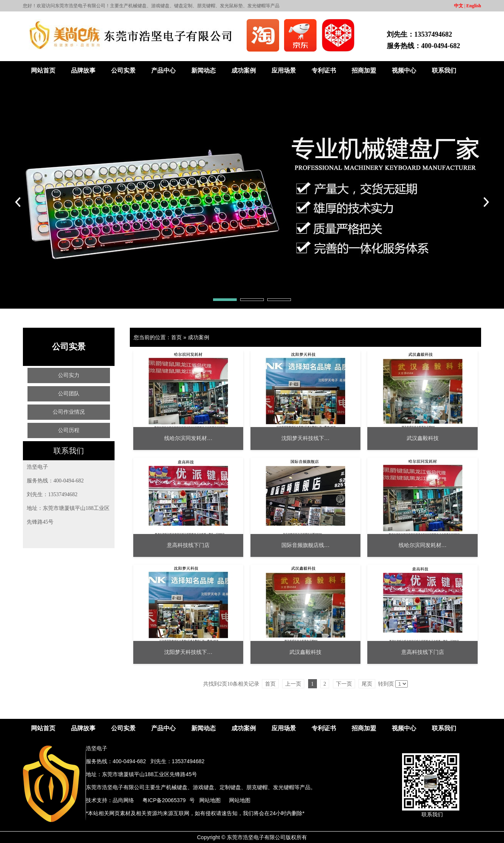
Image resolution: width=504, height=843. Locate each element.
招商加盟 (364, 70)
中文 (459, 6)
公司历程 (69, 430)
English (474, 6)
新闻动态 (204, 70)
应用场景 (284, 70)
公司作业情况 (69, 412)
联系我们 (444, 70)
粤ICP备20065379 (164, 800)
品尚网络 (123, 800)
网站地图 (210, 800)
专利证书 (324, 70)
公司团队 (69, 394)
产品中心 (163, 70)
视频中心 (404, 70)
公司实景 (123, 70)
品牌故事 (83, 70)
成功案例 (244, 70)
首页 (176, 337)
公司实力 (69, 375)
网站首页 (43, 70)
